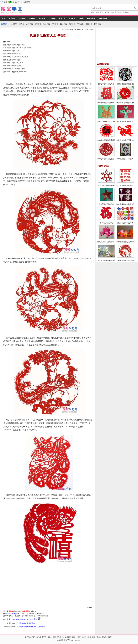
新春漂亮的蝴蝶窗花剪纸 (12, 60)
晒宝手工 (67, 640)
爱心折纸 (118, 12)
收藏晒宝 (27, 2)
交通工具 (80, 24)
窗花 (97, 12)
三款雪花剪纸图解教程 (106, 185)
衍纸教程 (52, 18)
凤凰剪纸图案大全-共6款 (84, 30)
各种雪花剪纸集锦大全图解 (126, 204)
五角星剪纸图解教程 (106, 204)
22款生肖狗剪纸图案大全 (126, 140)
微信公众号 (15, 2)
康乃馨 (107, 12)
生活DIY (72, 18)
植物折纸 (38, 24)
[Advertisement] (44, 10)
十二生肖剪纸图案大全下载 (126, 185)
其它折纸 (97, 24)
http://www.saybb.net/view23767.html (24, 619)
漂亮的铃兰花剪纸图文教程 (13, 63)
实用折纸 (72, 24)
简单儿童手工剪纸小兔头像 (107, 121)
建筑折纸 (89, 24)
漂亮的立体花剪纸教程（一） (108, 242)
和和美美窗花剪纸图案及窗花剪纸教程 (17, 48)
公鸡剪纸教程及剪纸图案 (26, 623)
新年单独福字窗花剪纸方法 (107, 103)
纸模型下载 (103, 18)
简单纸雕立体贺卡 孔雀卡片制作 (15, 72)
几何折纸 (29, 24)
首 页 (4, 18)
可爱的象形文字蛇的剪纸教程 (14, 69)
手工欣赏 (42, 18)
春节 (93, 12)
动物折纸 (46, 24)
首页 (63, 30)
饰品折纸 (63, 24)
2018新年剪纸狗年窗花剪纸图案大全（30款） (114, 140)
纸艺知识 (12, 18)
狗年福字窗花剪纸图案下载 (107, 159)
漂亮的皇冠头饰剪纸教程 (12, 66)
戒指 (112, 12)
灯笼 (102, 12)
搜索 (135, 8)
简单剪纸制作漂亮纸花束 (12, 54)
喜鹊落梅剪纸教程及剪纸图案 (14, 45)
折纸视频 (14, 24)
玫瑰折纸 (126, 12)
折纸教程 (22, 18)
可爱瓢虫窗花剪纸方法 (12, 51)
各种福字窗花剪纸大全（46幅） (109, 84)
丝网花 (81, 18)
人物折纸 (55, 24)
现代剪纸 (32, 18)
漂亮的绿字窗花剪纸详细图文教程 (16, 57)
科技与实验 (91, 18)
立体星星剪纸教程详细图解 (107, 261)
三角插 (22, 24)
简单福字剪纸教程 (106, 223)
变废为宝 (62, 18)
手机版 (5, 2)
